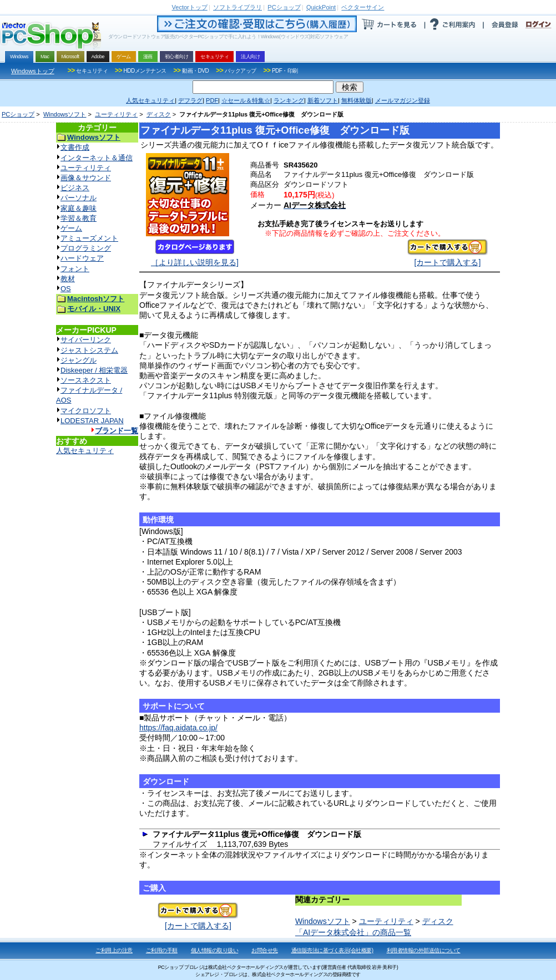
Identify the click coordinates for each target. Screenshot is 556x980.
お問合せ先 (265, 950)
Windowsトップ (33, 71)
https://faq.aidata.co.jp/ (178, 728)
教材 (68, 279)
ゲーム (71, 228)
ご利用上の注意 (114, 950)
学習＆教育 (79, 218)
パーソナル (79, 198)
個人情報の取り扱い (215, 950)
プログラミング (86, 248)
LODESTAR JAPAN (92, 421)
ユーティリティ (116, 114)
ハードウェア (82, 258)
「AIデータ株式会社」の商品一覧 (353, 932)
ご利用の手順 (162, 950)
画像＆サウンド (86, 178)
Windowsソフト (65, 114)
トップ (190, 7)
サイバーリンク (86, 340)
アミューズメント (89, 238)
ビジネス (75, 188)
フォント (75, 269)
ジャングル (79, 360)
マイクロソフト (86, 411)
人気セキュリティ (85, 451)
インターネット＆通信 (97, 158)
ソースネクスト (86, 380)
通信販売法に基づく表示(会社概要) (332, 950)
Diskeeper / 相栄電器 (94, 370)
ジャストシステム (89, 350)
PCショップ (18, 114)
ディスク (159, 114)
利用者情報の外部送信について (424, 950)
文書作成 (75, 147)
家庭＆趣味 (79, 208)
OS (66, 289)
